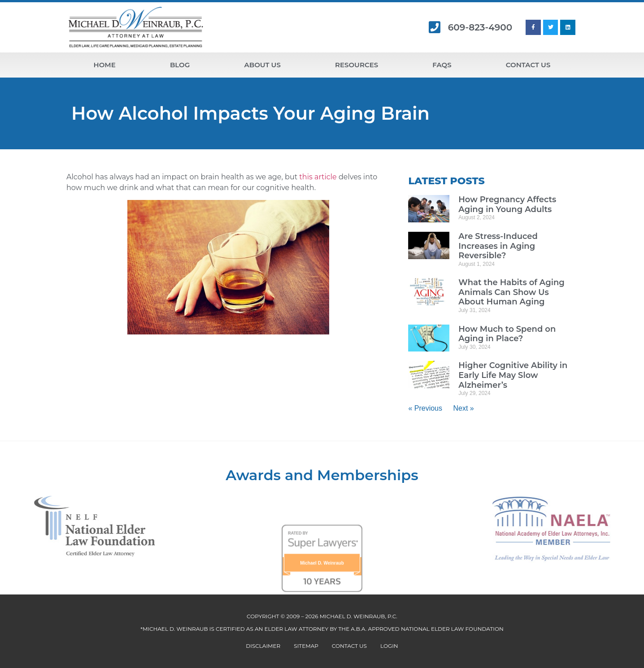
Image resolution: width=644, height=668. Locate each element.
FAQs (442, 65)
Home (105, 65)
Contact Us (528, 65)
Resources (357, 65)
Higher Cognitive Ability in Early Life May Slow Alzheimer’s (513, 375)
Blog (180, 65)
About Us (263, 65)
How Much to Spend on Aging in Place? (507, 334)
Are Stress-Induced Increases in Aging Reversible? (498, 246)
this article (318, 177)
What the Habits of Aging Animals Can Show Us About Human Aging (511, 292)
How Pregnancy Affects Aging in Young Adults (507, 204)
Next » (463, 408)
